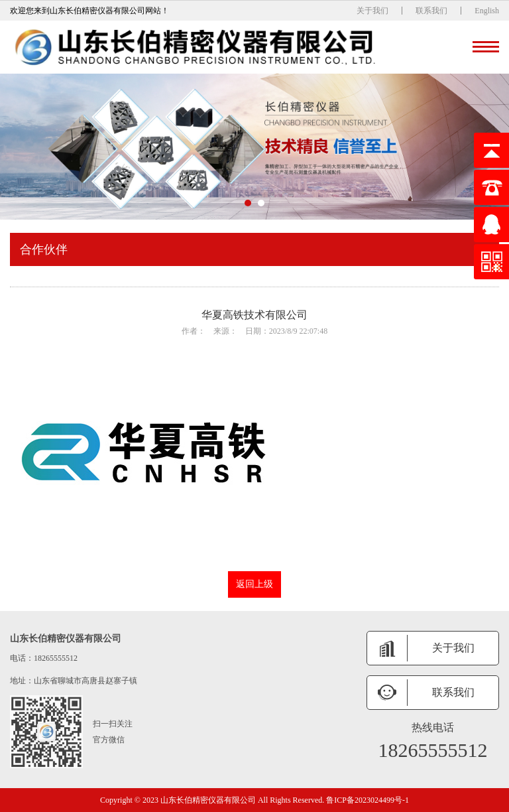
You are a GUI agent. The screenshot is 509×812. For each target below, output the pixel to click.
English (487, 11)
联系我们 (431, 11)
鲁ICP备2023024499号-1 (368, 800)
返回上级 (254, 584)
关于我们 (372, 11)
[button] (248, 203)
